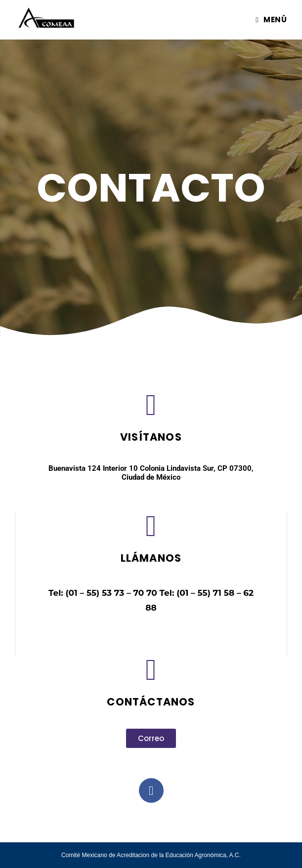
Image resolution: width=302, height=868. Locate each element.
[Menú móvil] (271, 20)
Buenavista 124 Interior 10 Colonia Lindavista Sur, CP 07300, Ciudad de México (151, 473)
